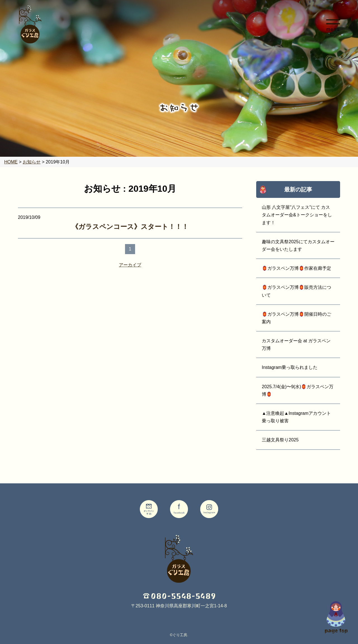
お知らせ (32, 162)
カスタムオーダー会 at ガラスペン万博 (296, 345)
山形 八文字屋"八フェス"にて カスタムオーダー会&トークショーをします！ (297, 215)
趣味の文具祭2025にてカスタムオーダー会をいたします (298, 245)
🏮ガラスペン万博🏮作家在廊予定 (296, 268)
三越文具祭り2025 (280, 440)
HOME (11, 162)
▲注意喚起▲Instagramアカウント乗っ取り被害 (296, 417)
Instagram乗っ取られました (290, 367)
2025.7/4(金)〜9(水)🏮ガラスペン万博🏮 (298, 390)
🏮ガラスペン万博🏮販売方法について (296, 291)
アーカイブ (130, 265)
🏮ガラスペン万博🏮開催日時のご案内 (296, 318)
